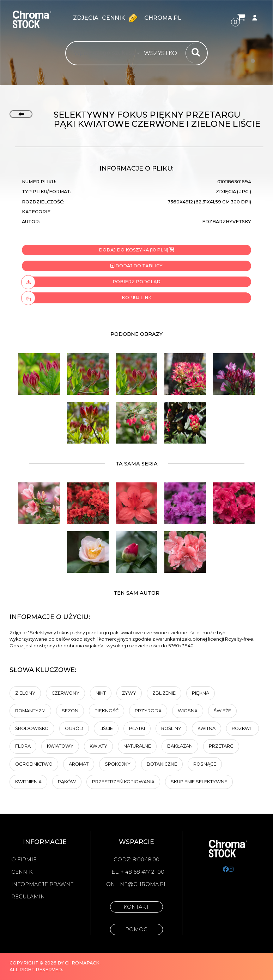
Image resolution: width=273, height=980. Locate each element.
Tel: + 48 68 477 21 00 (136, 872)
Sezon (70, 711)
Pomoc (136, 929)
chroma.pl (163, 18)
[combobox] (163, 53)
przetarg (221, 746)
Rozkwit (242, 728)
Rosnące (205, 764)
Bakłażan (180, 746)
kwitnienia (28, 782)
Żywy (129, 693)
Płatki (137, 728)
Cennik (121, 18)
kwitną (207, 728)
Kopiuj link (87, 298)
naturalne (137, 746)
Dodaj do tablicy (136, 266)
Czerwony (65, 693)
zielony (25, 693)
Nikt (101, 693)
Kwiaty (98, 746)
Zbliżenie (164, 693)
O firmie (24, 860)
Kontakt (136, 907)
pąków (67, 782)
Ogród (74, 728)
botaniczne (162, 764)
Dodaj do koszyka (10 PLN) (136, 250)
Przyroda (148, 711)
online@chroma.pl (136, 884)
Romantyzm (30, 711)
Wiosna (188, 711)
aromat (79, 764)
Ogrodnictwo (34, 764)
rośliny (171, 728)
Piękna (201, 693)
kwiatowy (60, 746)
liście (106, 728)
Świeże (222, 711)
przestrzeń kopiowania (123, 782)
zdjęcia (86, 18)
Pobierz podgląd (91, 282)
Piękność (107, 711)
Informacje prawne (43, 884)
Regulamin (28, 897)
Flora (23, 746)
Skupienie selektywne (199, 782)
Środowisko (32, 728)
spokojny (118, 764)
